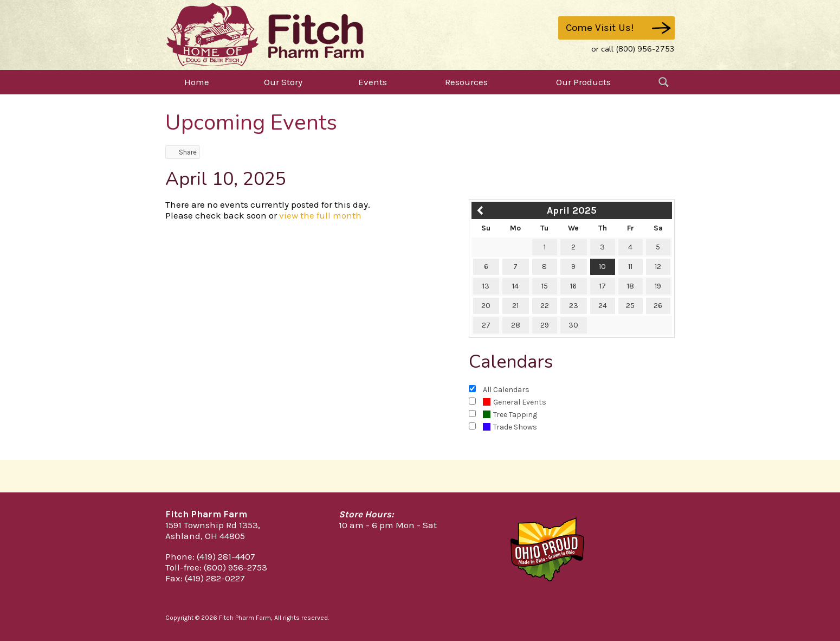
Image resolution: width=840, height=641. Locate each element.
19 (658, 286)
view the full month (320, 215)
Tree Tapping (510, 415)
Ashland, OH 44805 (205, 536)
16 (573, 286)
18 (631, 286)
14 (515, 286)
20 (486, 306)
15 (545, 286)
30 (573, 325)
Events (373, 82)
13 (486, 286)
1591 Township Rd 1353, (213, 525)
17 (603, 286)
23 (574, 306)
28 (516, 325)
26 (658, 306)
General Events (515, 402)
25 (630, 306)
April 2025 (572, 210)
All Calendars (506, 390)
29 (545, 325)
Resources (466, 82)
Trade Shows (510, 427)
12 (658, 267)
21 (515, 306)
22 (545, 306)
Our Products (583, 82)
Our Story (283, 82)
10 (602, 267)
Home (197, 82)
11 (630, 267)
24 (603, 306)
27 (486, 325)
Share (183, 152)
